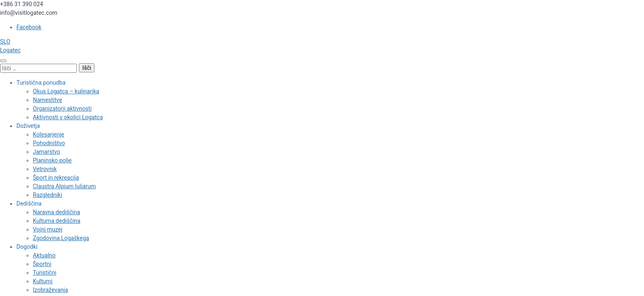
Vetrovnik (45, 169)
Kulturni (43, 281)
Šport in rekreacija (56, 178)
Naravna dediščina (56, 212)
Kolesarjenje (48, 134)
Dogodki (27, 247)
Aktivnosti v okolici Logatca (68, 117)
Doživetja (28, 126)
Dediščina (29, 203)
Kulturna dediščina (57, 221)
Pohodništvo (49, 143)
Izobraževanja (51, 290)
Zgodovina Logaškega (61, 238)
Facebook (29, 27)
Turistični (45, 273)
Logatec (10, 50)
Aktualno (44, 255)
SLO (5, 42)
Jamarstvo (46, 152)
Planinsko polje (52, 160)
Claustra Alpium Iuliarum (64, 186)
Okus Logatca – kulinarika (66, 91)
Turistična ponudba (41, 83)
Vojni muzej (48, 229)
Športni (42, 264)
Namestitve (47, 100)
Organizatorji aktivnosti (62, 109)
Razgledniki (47, 195)
